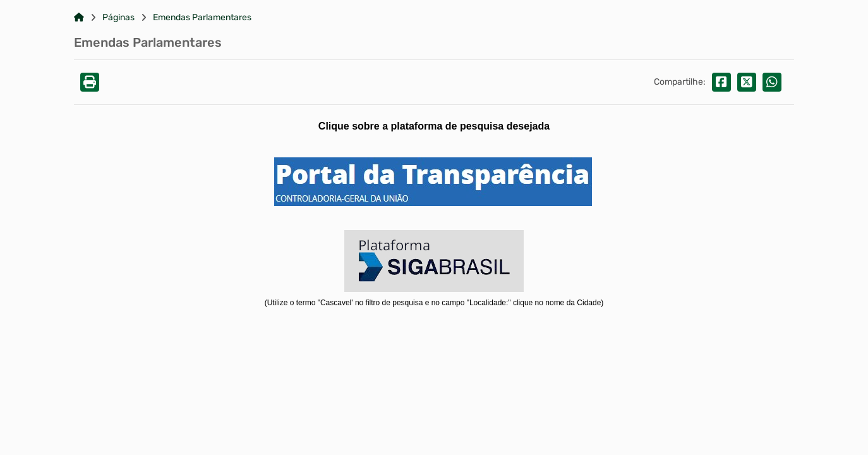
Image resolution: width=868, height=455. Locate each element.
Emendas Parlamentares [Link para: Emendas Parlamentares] (202, 18)
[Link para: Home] (79, 18)
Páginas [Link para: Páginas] (118, 18)
